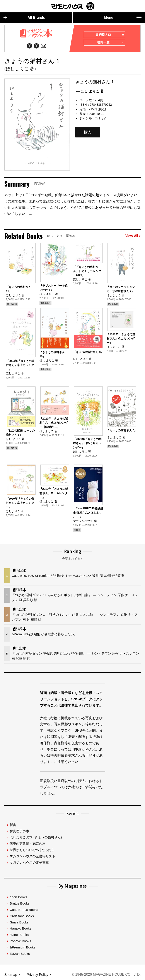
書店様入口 (110, 35)
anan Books (18, 897)
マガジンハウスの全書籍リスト (32, 856)
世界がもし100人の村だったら (32, 850)
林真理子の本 (19, 831)
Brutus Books (19, 904)
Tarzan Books (20, 954)
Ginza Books (19, 922)
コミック (101, 118)
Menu (123, 18)
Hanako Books (20, 929)
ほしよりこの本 (36, 837)
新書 (13, 825)
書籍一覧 (110, 43)
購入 (88, 132)
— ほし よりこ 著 (90, 91)
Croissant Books (22, 916)
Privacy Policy (38, 975)
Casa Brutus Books (24, 910)
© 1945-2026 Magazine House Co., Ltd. (106, 975)
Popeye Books (20, 941)
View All (133, 236)
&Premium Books (22, 947)
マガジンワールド (73, 6)
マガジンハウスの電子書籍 (29, 863)
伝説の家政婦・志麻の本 (28, 844)
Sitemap (11, 975)
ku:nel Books (19, 935)
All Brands (24, 18)
